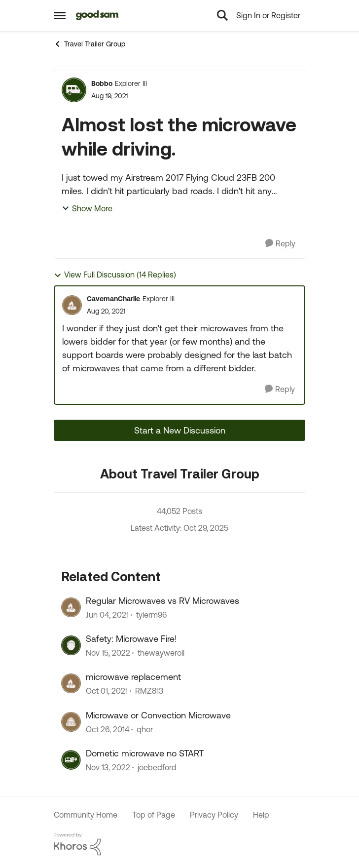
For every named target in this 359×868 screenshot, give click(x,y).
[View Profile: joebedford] (71, 760)
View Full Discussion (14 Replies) (115, 275)
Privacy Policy (214, 815)
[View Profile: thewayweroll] (71, 645)
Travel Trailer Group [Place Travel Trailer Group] (90, 44)
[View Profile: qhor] (71, 722)
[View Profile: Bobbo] (74, 90)
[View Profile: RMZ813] (71, 683)
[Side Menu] (60, 15)
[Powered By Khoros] (179, 844)
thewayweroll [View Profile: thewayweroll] (161, 653)
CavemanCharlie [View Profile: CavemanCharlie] (113, 299)
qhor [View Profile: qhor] (145, 729)
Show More (87, 208)
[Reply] (280, 244)
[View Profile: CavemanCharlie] (72, 305)
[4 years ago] (108, 653)
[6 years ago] (107, 615)
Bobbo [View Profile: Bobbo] (102, 83)
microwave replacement (133, 677)
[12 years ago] (108, 729)
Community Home (86, 815)
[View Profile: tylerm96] (71, 607)
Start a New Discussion (180, 430)
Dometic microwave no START (145, 753)
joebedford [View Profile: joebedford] (157, 768)
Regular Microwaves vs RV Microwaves (162, 601)
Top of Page (154, 815)
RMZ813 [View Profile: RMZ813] (149, 691)
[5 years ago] (107, 691)
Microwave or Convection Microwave (158, 715)
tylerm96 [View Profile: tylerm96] (151, 615)
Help (261, 815)
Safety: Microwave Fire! (131, 639)
